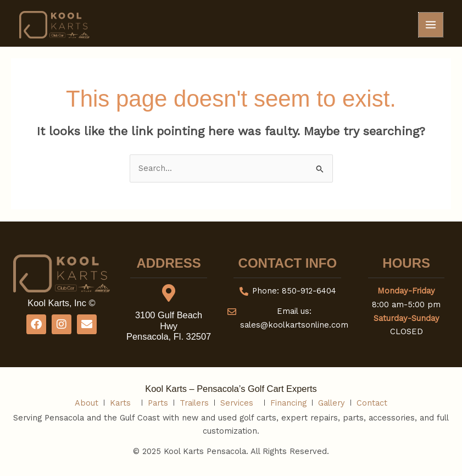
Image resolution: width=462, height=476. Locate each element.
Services (240, 403)
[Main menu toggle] (431, 25)
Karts (123, 403)
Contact (372, 403)
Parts (158, 403)
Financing (288, 403)
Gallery (332, 403)
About (87, 403)
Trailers (194, 403)
